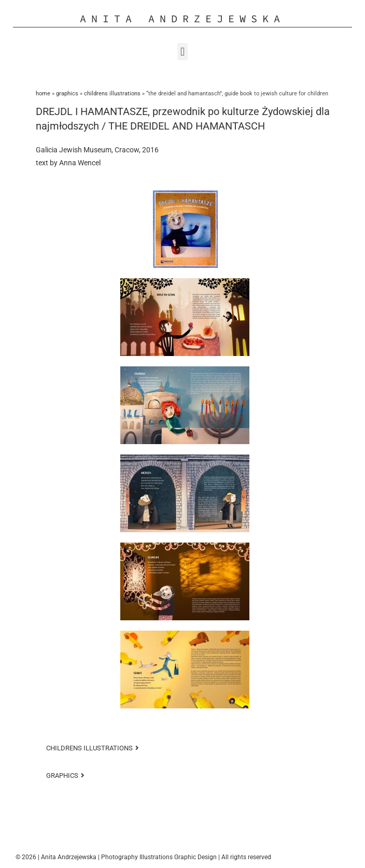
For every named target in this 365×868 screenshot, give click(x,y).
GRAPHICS (67, 94)
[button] (182, 52)
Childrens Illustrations (112, 94)
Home (43, 94)
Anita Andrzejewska (182, 18)
